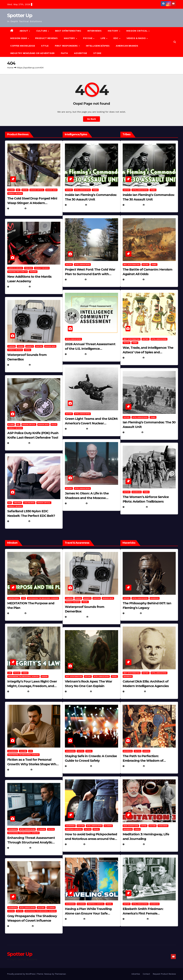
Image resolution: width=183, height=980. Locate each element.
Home (10, 68)
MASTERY (70, 38)
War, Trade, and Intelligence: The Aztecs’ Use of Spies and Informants (148, 352)
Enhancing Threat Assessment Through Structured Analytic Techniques (31, 842)
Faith (64, 53)
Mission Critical (37, 190)
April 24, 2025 (133, 280)
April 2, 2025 (133, 432)
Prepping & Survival (74, 829)
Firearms (29, 268)
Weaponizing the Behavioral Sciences (43, 598)
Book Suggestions (131, 826)
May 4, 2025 (132, 613)
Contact (146, 974)
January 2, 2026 (19, 848)
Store (97, 53)
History (113, 31)
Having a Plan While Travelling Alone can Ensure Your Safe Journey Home (88, 913)
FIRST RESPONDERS (67, 46)
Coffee (144, 826)
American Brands (127, 46)
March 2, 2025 (133, 844)
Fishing (21, 346)
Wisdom (45, 676)
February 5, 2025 (135, 507)
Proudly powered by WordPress (22, 974)
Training (33, 272)
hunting (39, 346)
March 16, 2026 (18, 443)
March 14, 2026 (76, 429)
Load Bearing (29, 503)
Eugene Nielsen (34, 208)
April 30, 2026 (75, 205)
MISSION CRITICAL (137, 31)
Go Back (92, 119)
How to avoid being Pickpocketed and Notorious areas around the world (91, 839)
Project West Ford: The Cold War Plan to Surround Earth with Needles (90, 274)
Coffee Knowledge (23, 46)
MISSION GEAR (19, 38)
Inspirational (14, 598)
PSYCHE (88, 38)
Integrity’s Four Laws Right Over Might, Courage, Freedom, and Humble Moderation (32, 686)
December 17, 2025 (20, 926)
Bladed (11, 190)
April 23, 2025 (133, 358)
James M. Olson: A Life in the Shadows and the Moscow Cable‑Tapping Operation (87, 498)
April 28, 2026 (18, 691)
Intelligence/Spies (98, 46)
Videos (25, 673)
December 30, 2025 (78, 691)
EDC (116, 38)
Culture (23, 751)
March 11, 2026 (76, 503)
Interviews (94, 31)
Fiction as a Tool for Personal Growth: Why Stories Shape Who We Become (33, 764)
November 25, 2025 (78, 766)
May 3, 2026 (16, 208)
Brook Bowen (37, 365)
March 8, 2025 (133, 766)
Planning (41, 829)
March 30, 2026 (19, 287)
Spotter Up (20, 15)
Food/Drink (163, 826)
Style (45, 46)
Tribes (95, 190)
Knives (25, 190)
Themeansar (60, 974)
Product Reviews (46, 38)
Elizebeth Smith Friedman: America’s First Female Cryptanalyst (143, 913)
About (24, 31)
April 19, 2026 (75, 280)
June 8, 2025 (75, 844)
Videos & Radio (136, 38)
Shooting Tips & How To (18, 272)
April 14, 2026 (75, 354)
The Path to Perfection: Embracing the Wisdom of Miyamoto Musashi (143, 761)
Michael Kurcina (95, 205)
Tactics (127, 343)
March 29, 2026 (19, 365)
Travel (28, 350)
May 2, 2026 (16, 613)
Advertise (81, 53)
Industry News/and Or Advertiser (32, 53)
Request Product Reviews (164, 974)
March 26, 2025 (134, 691)
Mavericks (137, 492)
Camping (12, 346)
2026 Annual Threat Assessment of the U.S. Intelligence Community (90, 349)
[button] (175, 42)
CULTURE (42, 31)
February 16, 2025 (135, 919)
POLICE (54, 424)
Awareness (13, 751)
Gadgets (30, 346)
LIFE (103, 38)
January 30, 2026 (19, 770)
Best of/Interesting (68, 31)
